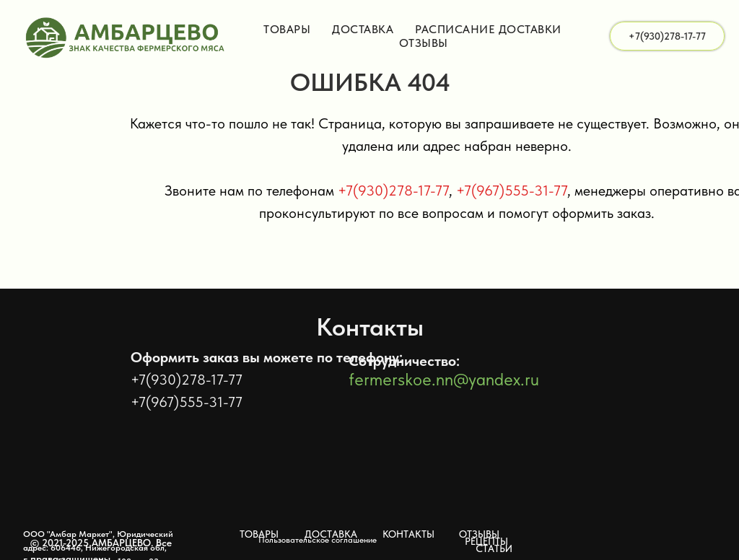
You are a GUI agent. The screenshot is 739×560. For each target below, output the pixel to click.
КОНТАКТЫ (408, 534)
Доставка (363, 29)
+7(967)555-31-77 (512, 191)
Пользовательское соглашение (318, 540)
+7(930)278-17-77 (393, 191)
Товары (287, 29)
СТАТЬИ (494, 548)
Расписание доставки (488, 29)
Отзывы (424, 43)
